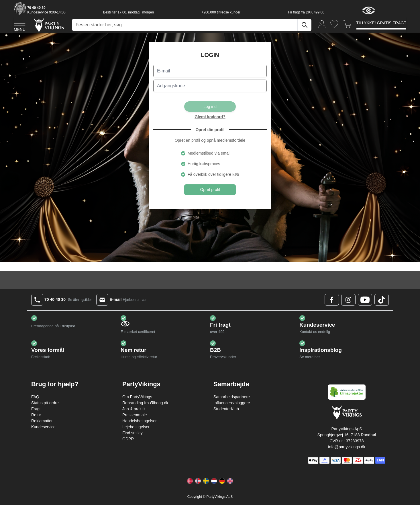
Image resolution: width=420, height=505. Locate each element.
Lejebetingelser (136, 427)
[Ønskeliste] (334, 24)
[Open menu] (20, 25)
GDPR (128, 439)
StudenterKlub (226, 409)
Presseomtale (135, 415)
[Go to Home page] (49, 25)
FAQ (35, 397)
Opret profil (210, 190)
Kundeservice (43, 427)
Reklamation (42, 421)
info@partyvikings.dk (347, 447)
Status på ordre (45, 403)
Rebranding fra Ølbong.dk (145, 403)
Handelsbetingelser (140, 421)
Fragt (36, 409)
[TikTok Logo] (382, 300)
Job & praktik (134, 409)
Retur (36, 415)
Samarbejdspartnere (232, 397)
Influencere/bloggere (232, 403)
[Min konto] (322, 24)
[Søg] (305, 25)
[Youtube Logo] (365, 300)
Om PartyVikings (137, 397)
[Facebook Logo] (332, 300)
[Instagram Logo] (348, 300)
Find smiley (133, 433)
